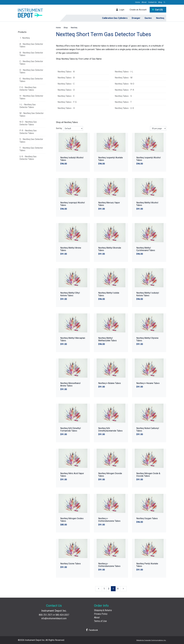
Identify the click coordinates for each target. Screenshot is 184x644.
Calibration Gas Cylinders (115, 18)
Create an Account (138, 10)
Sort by (59, 128)
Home (138, 2)
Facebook (92, 630)
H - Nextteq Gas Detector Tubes (31, 97)
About (144, 2)
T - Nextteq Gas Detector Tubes (31, 149)
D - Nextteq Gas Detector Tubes (31, 71)
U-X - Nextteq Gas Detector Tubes (28, 158)
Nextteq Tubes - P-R (124, 90)
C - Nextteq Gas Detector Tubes (31, 63)
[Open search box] (164, 2)
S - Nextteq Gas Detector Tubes (31, 140)
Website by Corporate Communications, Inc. (151, 640)
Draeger (136, 18)
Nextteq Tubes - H (66, 108)
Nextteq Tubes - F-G (67, 102)
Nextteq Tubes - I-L (124, 72)
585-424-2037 (62, 615)
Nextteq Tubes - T (123, 102)
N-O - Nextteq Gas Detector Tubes (28, 123)
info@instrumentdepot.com (54, 618)
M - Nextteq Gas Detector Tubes (32, 114)
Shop (66, 27)
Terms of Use (100, 621)
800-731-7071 (46, 615)
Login (120, 10)
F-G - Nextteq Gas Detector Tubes (28, 89)
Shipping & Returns (103, 610)
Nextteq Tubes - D (66, 90)
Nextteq (160, 18)
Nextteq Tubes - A (66, 72)
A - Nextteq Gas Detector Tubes (31, 45)
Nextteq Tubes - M (124, 78)
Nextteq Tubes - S (123, 96)
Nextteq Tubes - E (66, 96)
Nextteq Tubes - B (66, 78)
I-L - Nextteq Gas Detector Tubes (28, 106)
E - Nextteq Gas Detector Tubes (31, 80)
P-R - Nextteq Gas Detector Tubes (28, 132)
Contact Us (152, 2)
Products (22, 32)
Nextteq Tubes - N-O (124, 84)
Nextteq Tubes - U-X (124, 108)
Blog (160, 2)
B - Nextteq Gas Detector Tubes (31, 54)
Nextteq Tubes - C (66, 84)
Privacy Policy (101, 614)
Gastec (148, 18)
